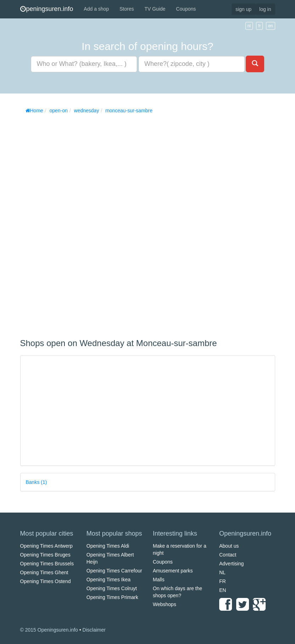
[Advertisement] (73, 224)
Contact (228, 555)
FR (223, 581)
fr (259, 26)
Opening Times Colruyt (112, 588)
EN (223, 590)
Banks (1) (36, 482)
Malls (159, 580)
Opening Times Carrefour (114, 571)
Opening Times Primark (112, 597)
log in (265, 9)
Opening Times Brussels (47, 564)
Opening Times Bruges (45, 555)
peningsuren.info (47, 9)
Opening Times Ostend (46, 581)
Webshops (165, 604)
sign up (243, 9)
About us (229, 546)
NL (222, 572)
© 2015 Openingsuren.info (49, 630)
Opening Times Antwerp (47, 546)
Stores (126, 9)
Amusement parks (173, 571)
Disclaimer (94, 630)
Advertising (231, 564)
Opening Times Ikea (109, 580)
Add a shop (97, 9)
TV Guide (155, 9)
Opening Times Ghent (44, 572)
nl (249, 26)
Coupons (186, 9)
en (270, 26)
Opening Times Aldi (108, 546)
